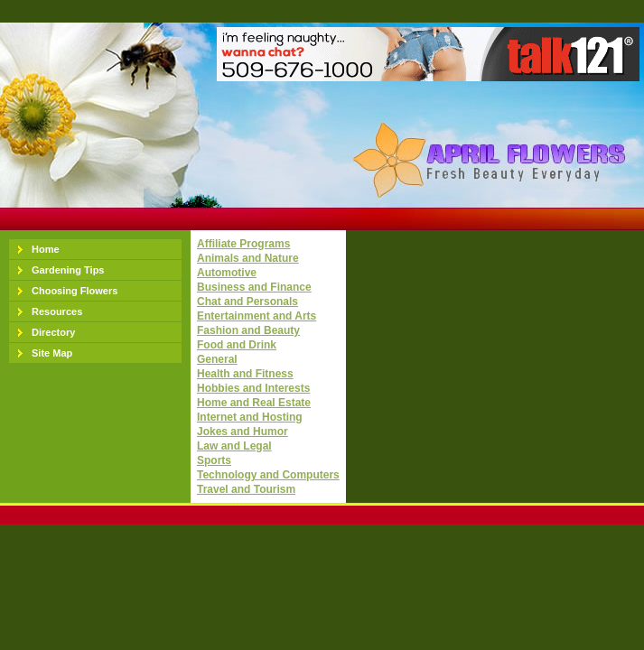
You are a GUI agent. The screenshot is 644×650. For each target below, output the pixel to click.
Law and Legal (234, 446)
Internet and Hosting (250, 417)
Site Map (52, 353)
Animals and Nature (248, 258)
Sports (214, 460)
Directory (53, 332)
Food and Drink (237, 345)
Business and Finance (254, 287)
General (217, 359)
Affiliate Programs (243, 244)
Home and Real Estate (254, 403)
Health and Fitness (245, 374)
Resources (57, 311)
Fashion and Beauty (248, 330)
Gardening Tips (68, 270)
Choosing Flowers (75, 291)
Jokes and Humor (243, 432)
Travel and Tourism (246, 489)
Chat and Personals (247, 302)
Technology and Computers (268, 475)
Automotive (227, 273)
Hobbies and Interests (253, 388)
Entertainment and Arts (257, 316)
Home (46, 249)
